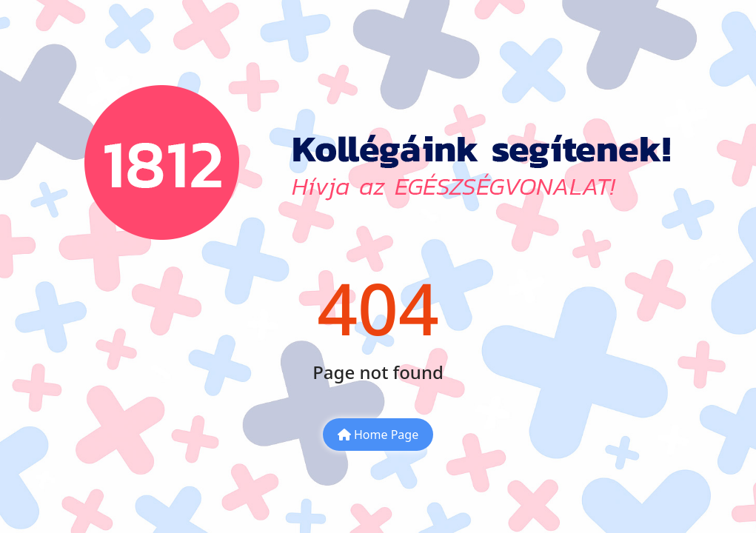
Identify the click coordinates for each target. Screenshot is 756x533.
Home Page (378, 435)
